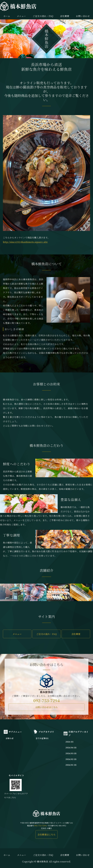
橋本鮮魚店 (43, 861)
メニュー (21, 16)
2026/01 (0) (71, 765)
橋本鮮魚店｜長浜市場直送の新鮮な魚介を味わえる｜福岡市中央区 (18, 6)
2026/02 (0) (71, 759)
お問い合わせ (83, 855)
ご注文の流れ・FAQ (43, 16)
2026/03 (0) (71, 753)
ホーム (7, 16)
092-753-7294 (46, 700)
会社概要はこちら (46, 834)
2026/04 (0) (71, 748)
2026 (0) (69, 742)
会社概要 (65, 16)
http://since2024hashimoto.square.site (25, 242)
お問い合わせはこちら (47, 707)
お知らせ (10, 738)
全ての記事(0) (42, 738)
